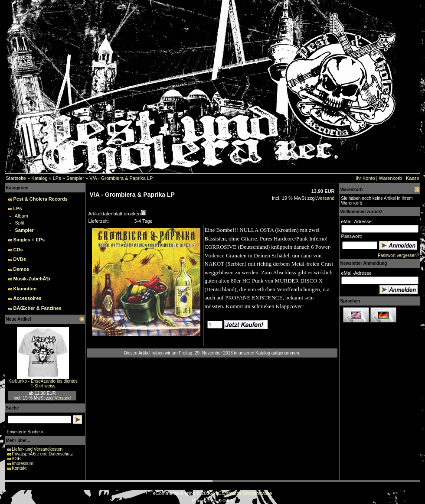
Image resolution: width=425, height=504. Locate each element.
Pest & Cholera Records (41, 199)
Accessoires (28, 298)
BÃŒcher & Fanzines (38, 308)
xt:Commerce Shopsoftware (243, 493)
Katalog (39, 178)
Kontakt (19, 468)
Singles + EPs (29, 240)
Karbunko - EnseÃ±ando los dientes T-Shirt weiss (43, 384)
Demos (21, 269)
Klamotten (25, 289)
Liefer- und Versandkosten (37, 449)
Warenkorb (391, 178)
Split (19, 223)
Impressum (22, 463)
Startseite (16, 178)
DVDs (20, 259)
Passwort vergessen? (399, 255)
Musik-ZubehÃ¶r (32, 279)
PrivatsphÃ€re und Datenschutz (42, 454)
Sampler (75, 178)
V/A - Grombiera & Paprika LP (121, 178)
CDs (18, 250)
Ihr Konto (365, 178)
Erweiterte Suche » (25, 432)
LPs (57, 178)
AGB (16, 459)
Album (21, 216)
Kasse (413, 178)
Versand (63, 398)
